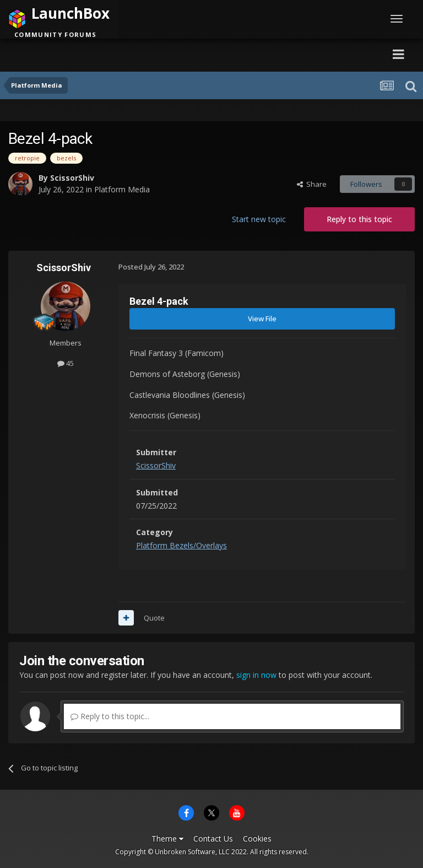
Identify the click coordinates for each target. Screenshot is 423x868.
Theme (167, 839)
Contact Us (213, 839)
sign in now (256, 675)
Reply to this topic (359, 219)
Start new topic (259, 219)
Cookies (257, 839)
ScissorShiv (72, 178)
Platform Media (122, 189)
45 (66, 363)
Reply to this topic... (110, 716)
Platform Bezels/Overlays (181, 545)
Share (312, 184)
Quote (154, 618)
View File (262, 319)
